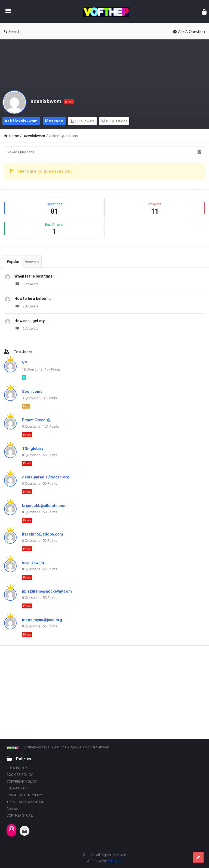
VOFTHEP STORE (20, 815)
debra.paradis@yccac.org (46, 477)
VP (25, 363)
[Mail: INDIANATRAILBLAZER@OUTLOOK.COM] (24, 831)
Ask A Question (189, 31)
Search (12, 31)
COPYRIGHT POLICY (22, 781)
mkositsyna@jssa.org (42, 620)
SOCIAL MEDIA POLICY (24, 795)
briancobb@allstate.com (44, 506)
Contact (13, 809)
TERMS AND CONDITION (26, 802)
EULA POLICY (17, 768)
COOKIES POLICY (20, 775)
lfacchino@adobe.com (43, 534)
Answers (32, 262)
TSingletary (33, 449)
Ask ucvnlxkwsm (21, 121)
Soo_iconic (32, 391)
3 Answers (26, 284)
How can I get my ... (32, 321)
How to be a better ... (33, 298)
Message (54, 121)
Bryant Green (34, 420)
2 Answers (26, 306)
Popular (13, 262)
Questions (114, 121)
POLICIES (115, 861)
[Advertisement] (104, 692)
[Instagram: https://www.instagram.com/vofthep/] (11, 829)
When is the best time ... (36, 276)
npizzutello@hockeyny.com (47, 591)
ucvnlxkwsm (46, 101)
